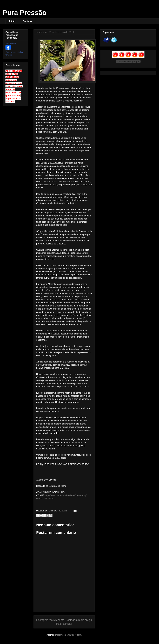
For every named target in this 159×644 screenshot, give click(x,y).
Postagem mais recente (50, 620)
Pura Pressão (25, 13)
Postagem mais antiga (79, 620)
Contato (27, 21)
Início (12, 21)
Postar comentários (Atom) (68, 635)
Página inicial (64, 624)
